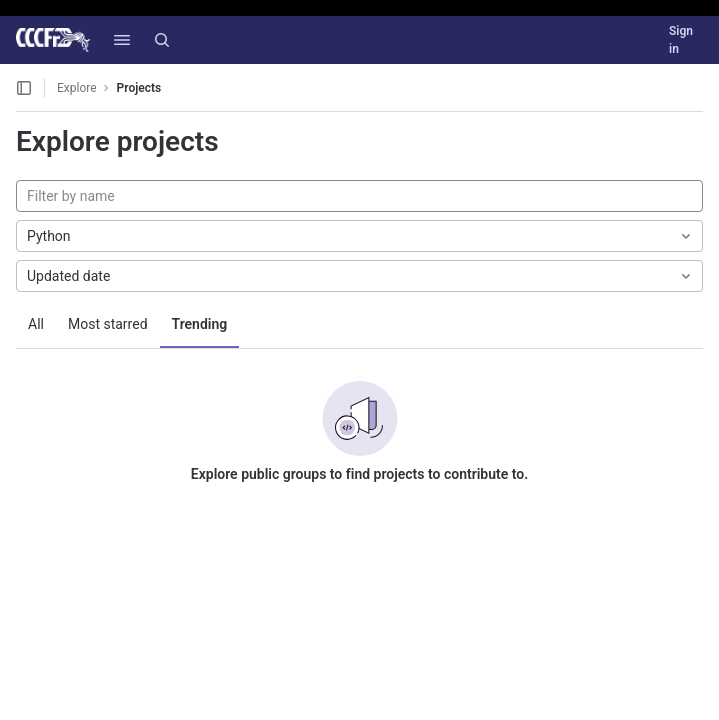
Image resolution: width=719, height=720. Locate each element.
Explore (77, 88)
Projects (139, 88)
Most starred (108, 324)
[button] (122, 40)
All (36, 324)
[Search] (162, 40)
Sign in (681, 40)
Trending (200, 324)
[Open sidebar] (24, 88)
